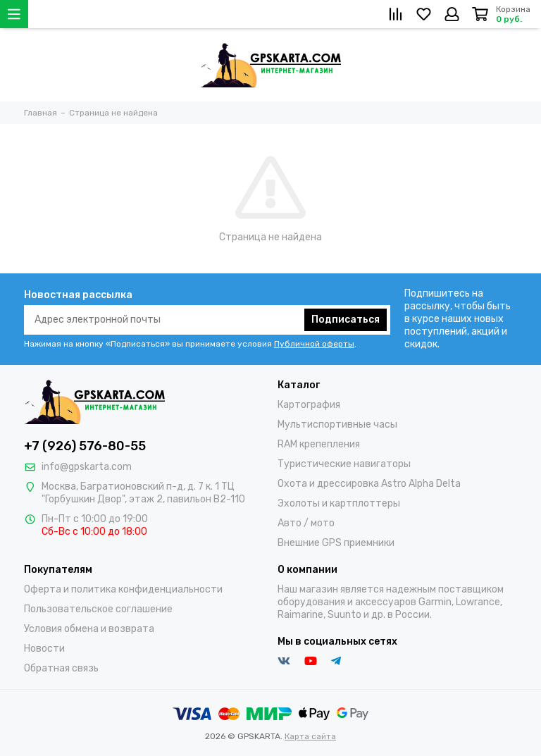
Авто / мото (306, 523)
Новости (44, 649)
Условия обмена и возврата (89, 629)
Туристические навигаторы (344, 464)
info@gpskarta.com (87, 467)
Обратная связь (61, 668)
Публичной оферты (314, 344)
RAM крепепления (319, 444)
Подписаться (346, 320)
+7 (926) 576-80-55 (85, 446)
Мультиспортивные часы (337, 425)
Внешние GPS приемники (336, 543)
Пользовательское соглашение (98, 609)
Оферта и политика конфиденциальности (123, 589)
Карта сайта (310, 736)
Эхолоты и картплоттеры (339, 503)
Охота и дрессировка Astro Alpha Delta (369, 484)
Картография (309, 405)
